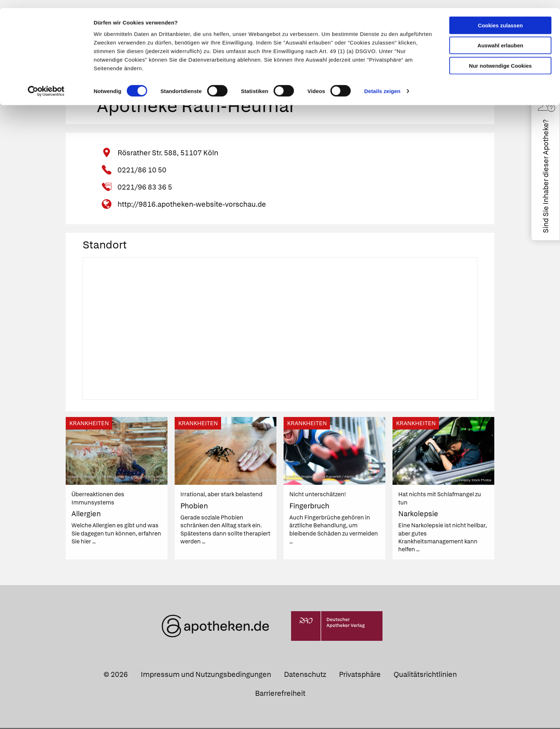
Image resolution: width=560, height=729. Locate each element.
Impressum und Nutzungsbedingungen (206, 675)
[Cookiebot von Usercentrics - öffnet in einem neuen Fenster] (46, 84)
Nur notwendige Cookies (500, 58)
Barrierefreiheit (280, 694)
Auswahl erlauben (500, 38)
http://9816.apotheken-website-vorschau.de (192, 206)
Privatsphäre (360, 675)
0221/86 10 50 (142, 171)
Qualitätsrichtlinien (425, 675)
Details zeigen (382, 83)
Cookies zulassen (500, 17)
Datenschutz (305, 675)
